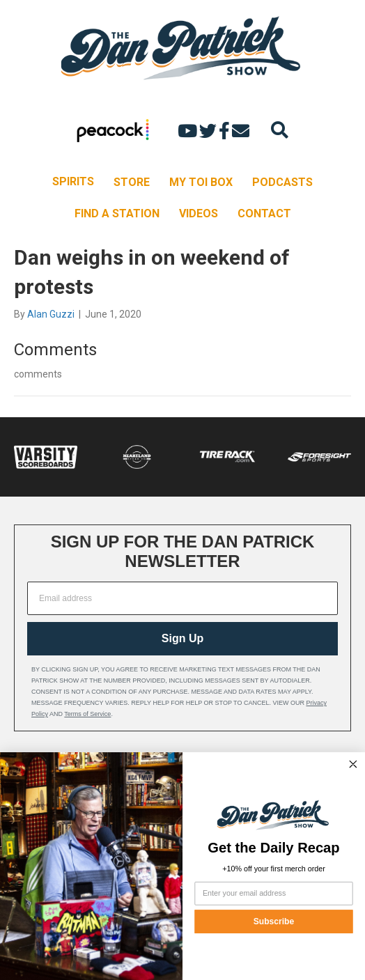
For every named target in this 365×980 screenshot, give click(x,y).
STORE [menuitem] (132, 182)
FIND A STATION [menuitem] (117, 213)
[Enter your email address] (273, 894)
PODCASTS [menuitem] (282, 182)
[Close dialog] (353, 764)
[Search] (280, 130)
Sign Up (182, 638)
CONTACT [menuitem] (264, 213)
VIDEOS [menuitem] (199, 213)
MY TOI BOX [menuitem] (201, 182)
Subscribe (274, 921)
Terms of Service (87, 714)
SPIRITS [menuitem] (73, 181)
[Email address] (182, 598)
